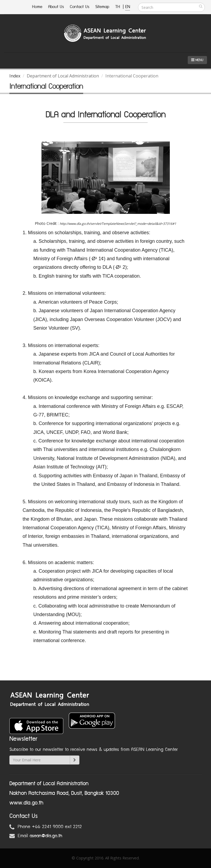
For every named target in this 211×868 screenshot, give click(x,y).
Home (37, 7)
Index (15, 76)
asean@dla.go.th (46, 836)
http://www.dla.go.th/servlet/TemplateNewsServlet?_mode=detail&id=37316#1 (118, 224)
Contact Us (80, 7)
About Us (56, 7)
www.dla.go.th (26, 803)
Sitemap (102, 7)
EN (128, 7)
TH (118, 7)
